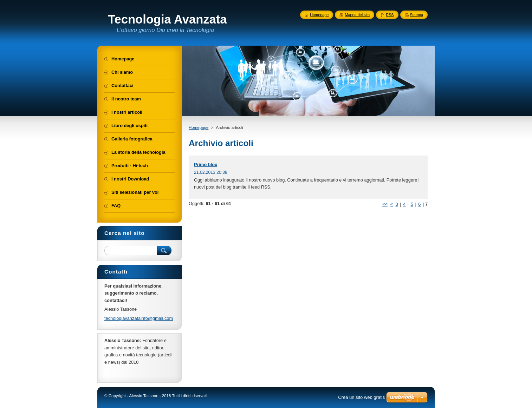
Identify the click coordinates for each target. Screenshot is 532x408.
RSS (390, 15)
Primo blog (206, 164)
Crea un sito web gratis (361, 397)
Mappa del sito (357, 15)
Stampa (417, 15)
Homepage (199, 127)
